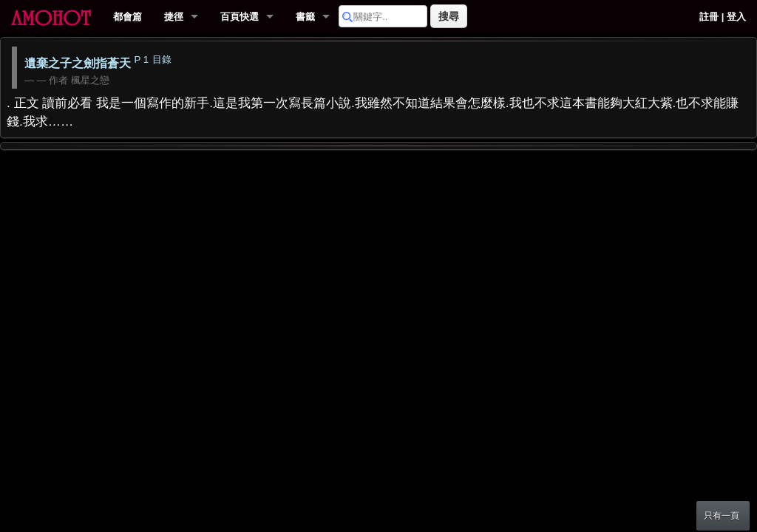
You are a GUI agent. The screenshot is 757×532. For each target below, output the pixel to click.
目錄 (162, 59)
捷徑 (174, 17)
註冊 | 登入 (723, 17)
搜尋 (449, 16)
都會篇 (128, 17)
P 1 (141, 59)
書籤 (305, 17)
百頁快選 (240, 17)
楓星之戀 (90, 80)
